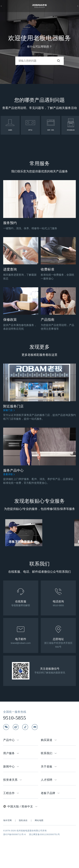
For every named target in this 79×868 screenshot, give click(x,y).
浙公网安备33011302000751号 (44, 855)
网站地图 (39, 841)
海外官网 (8, 841)
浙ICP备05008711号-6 (15, 855)
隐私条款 (23, 841)
